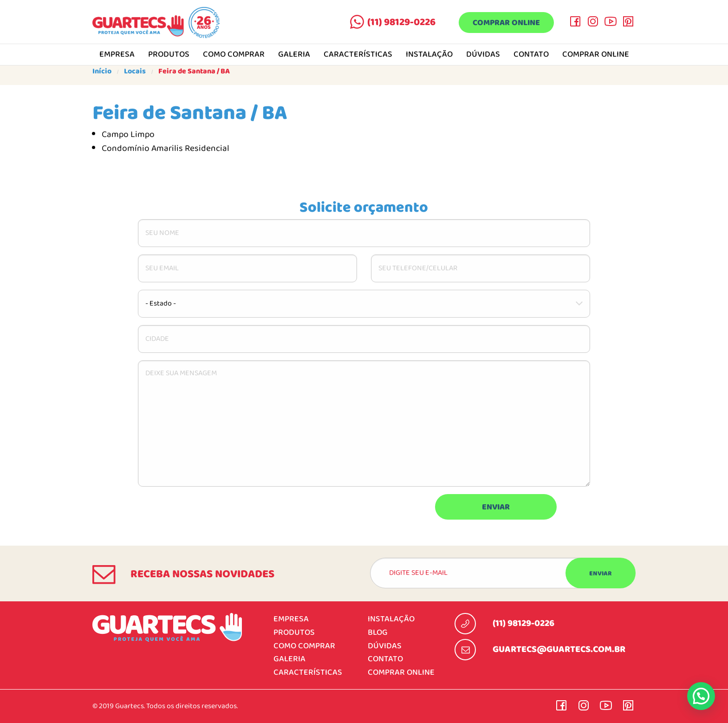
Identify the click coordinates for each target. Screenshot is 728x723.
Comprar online (506, 23)
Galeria (294, 55)
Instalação (429, 55)
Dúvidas (483, 55)
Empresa (117, 55)
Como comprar (234, 55)
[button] (701, 696)
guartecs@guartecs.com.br (559, 650)
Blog (378, 633)
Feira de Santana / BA (194, 72)
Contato (531, 55)
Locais (135, 72)
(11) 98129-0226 (401, 22)
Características (358, 55)
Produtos (169, 55)
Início (102, 72)
